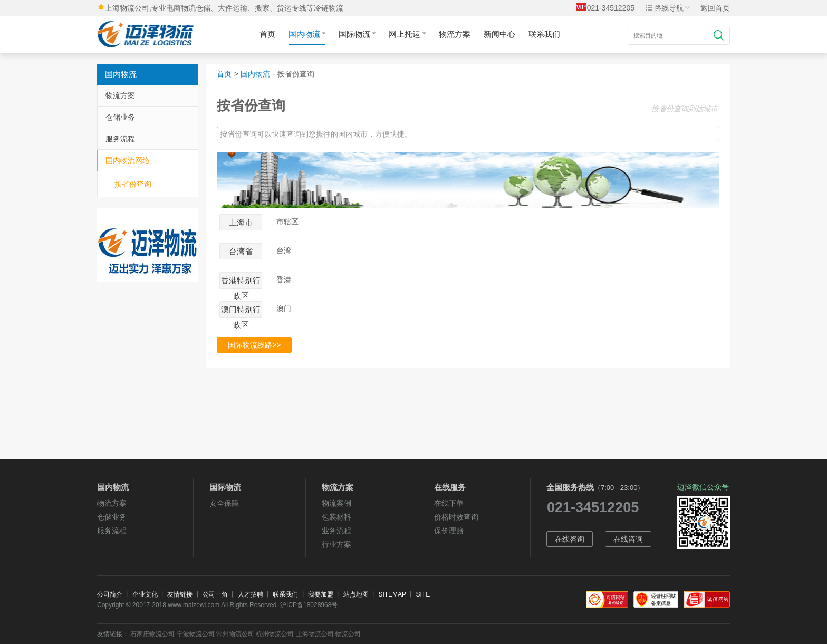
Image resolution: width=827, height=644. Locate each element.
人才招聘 (251, 594)
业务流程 (336, 531)
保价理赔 (449, 531)
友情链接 (180, 594)
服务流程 (120, 139)
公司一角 (215, 594)
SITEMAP (392, 594)
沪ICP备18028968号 (309, 605)
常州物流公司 (235, 634)
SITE (423, 594)
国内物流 (307, 34)
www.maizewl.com (194, 605)
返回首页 (715, 8)
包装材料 (336, 517)
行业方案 (336, 544)
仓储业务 (120, 117)
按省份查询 (133, 184)
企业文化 (145, 594)
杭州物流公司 (275, 634)
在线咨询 (570, 539)
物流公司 (348, 634)
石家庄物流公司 (152, 634)
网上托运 (407, 34)
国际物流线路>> (254, 345)
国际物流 (357, 34)
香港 (284, 280)
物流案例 (336, 503)
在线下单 (449, 503)
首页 (267, 34)
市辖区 (287, 222)
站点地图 (356, 594)
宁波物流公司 (196, 634)
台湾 (284, 251)
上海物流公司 (315, 634)
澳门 (284, 309)
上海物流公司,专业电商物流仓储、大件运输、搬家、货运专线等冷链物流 (224, 8)
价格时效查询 (456, 517)
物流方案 (455, 34)
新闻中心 (499, 34)
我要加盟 (321, 594)
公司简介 (110, 594)
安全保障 (224, 503)
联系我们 (544, 34)
